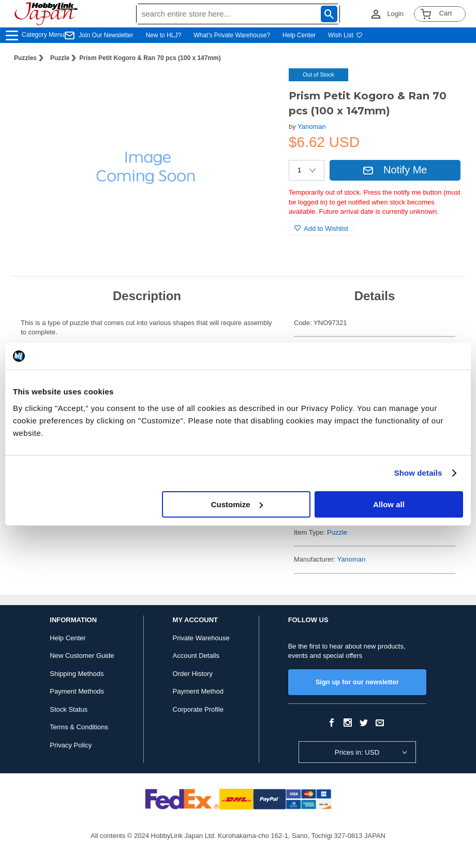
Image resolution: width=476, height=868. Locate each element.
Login (395, 14)
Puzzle (60, 58)
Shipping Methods (77, 674)
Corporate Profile (198, 709)
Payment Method (198, 691)
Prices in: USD (357, 752)
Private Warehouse (201, 638)
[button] (260, 87)
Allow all (389, 504)
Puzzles (25, 58)
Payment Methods (77, 691)
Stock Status (69, 709)
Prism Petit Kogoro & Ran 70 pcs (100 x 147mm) (150, 58)
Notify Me (395, 170)
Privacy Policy (71, 745)
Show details (418, 473)
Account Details (196, 656)
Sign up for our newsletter (357, 682)
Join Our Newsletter (106, 35)
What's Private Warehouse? (232, 35)
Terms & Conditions (79, 727)
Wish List (345, 35)
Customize (237, 504)
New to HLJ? (163, 35)
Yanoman (312, 127)
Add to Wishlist (321, 229)
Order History (193, 674)
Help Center (299, 35)
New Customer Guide (82, 656)
